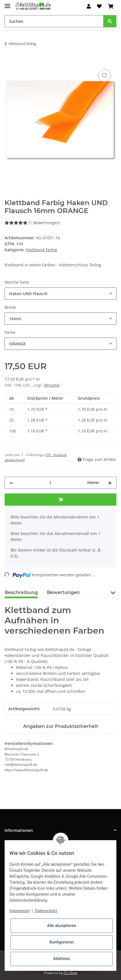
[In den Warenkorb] (9, 62)
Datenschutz (46, 911)
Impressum (19, 911)
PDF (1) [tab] (97, 592)
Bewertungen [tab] (63, 592)
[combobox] (61, 294)
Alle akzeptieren (62, 926)
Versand (52, 385)
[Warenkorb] (111, 6)
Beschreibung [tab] (21, 592)
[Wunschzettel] (99, 6)
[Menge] (50, 483)
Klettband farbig (41, 250)
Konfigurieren (62, 942)
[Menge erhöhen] (110, 483)
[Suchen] (54, 21)
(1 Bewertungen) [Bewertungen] (32, 223)
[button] (89, 6)
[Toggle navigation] (7, 4)
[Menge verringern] (11, 483)
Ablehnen (62, 959)
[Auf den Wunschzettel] (104, 75)
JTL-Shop (70, 973)
